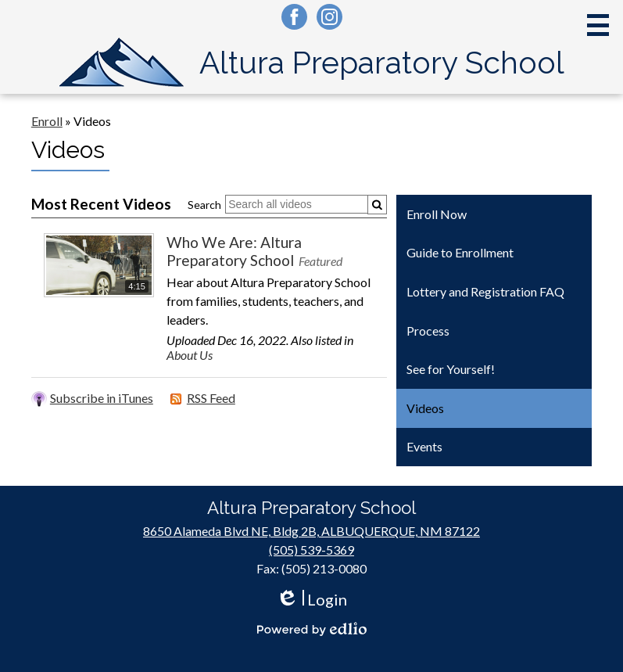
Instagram (329, 19)
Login (311, 600)
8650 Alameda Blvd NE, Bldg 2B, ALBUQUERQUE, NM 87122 (311, 531)
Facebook (294, 19)
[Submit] (377, 205)
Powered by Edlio (312, 629)
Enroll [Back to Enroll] (47, 121)
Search (204, 205)
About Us (190, 355)
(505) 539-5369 (311, 550)
